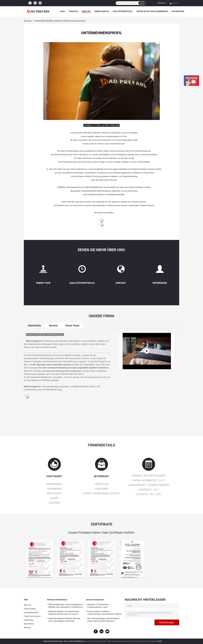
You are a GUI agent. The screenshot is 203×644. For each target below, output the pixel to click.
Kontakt (121, 283)
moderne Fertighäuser (95, 600)
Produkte (73, 11)
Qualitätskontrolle (123, 11)
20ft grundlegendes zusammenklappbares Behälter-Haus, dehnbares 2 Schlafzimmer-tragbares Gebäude (66, 606)
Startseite (28, 21)
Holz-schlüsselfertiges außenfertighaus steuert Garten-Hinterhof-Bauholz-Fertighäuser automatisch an (103, 620)
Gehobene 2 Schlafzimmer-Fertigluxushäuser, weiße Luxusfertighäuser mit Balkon (99, 606)
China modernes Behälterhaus (74, 641)
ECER (160, 641)
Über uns (86, 11)
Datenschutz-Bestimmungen (53, 641)
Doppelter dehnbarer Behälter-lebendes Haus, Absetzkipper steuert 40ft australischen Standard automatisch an (64, 620)
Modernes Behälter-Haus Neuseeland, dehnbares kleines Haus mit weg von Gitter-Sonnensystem (64, 613)
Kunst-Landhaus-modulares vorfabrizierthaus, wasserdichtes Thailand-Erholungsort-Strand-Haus (105, 613)
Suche (142, 3)
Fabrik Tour (43, 283)
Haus (62, 11)
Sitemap (27, 628)
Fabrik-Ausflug (102, 11)
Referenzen (162, 3)
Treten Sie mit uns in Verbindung (152, 11)
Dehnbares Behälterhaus (57, 600)
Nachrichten (178, 11)
